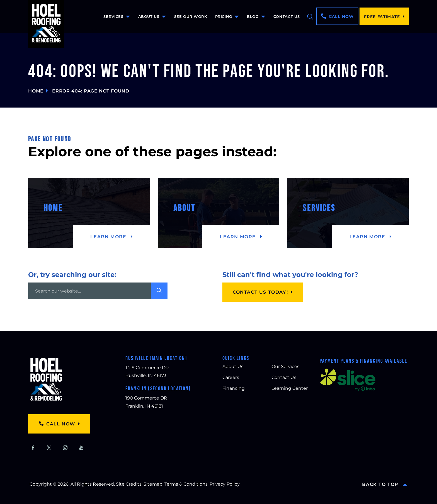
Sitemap (153, 484)
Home (36, 91)
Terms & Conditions (186, 484)
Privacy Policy (225, 484)
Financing (234, 388)
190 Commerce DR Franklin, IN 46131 (146, 402)
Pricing (224, 16)
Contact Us (287, 16)
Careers (231, 377)
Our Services (285, 367)
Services (113, 16)
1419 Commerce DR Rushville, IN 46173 (147, 372)
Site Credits (129, 484)
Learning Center (290, 388)
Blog (253, 16)
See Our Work (191, 16)
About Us (149, 16)
